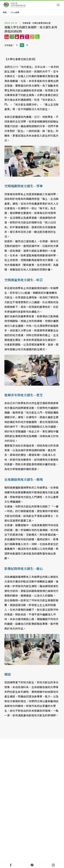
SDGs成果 (15, 12)
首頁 (5, 12)
